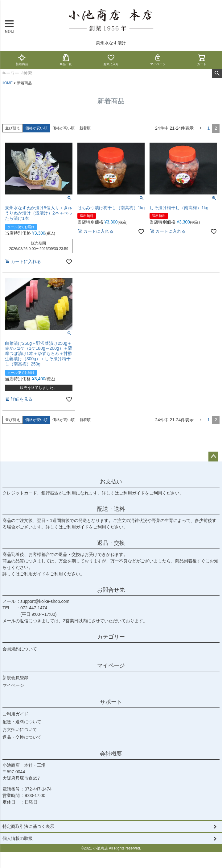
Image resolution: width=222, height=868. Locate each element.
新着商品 (22, 60)
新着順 (85, 128)
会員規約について (20, 649)
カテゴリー (111, 637)
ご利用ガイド (132, 493)
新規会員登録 (15, 678)
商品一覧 (66, 60)
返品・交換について (22, 737)
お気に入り (111, 60)
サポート (111, 702)
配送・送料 (111, 509)
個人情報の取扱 (18, 838)
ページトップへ (213, 457)
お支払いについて (20, 729)
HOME (7, 83)
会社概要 (111, 754)
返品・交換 (111, 543)
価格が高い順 (64, 128)
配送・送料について (22, 722)
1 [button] (208, 128)
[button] (200, 128)
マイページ (158, 60)
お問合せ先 (111, 590)
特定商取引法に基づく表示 (28, 826)
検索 (217, 73)
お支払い (111, 482)
